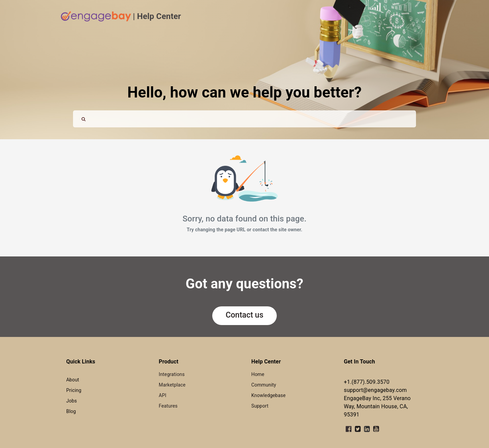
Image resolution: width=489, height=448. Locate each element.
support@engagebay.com (375, 390)
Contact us (245, 315)
